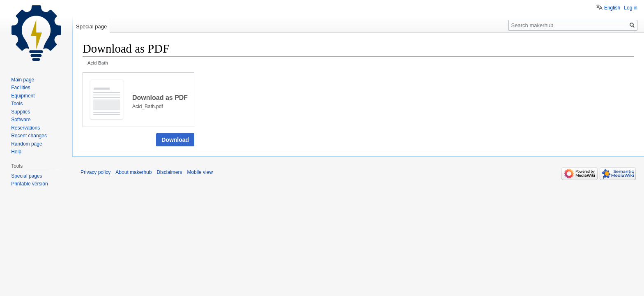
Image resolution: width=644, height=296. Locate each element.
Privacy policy (95, 172)
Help (16, 152)
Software (21, 120)
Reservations (25, 128)
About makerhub (133, 172)
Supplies (21, 112)
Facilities (21, 88)
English (612, 8)
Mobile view (200, 172)
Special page (91, 27)
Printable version (29, 184)
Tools (17, 104)
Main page (23, 80)
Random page (26, 144)
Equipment (23, 96)
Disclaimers (169, 172)
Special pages (26, 176)
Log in (631, 8)
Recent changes (29, 136)
